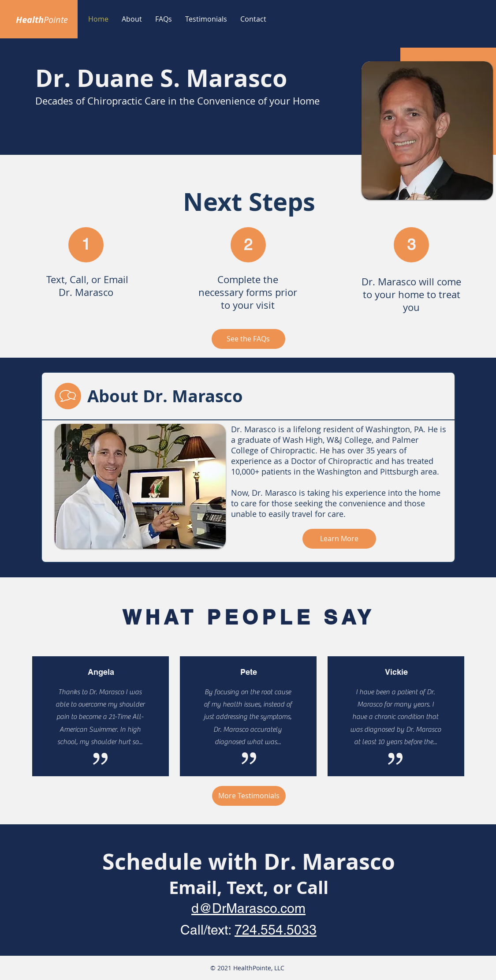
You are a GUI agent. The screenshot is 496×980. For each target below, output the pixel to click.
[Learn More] (339, 539)
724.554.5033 (276, 930)
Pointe (56, 20)
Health (30, 20)
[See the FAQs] (248, 339)
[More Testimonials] (249, 796)
